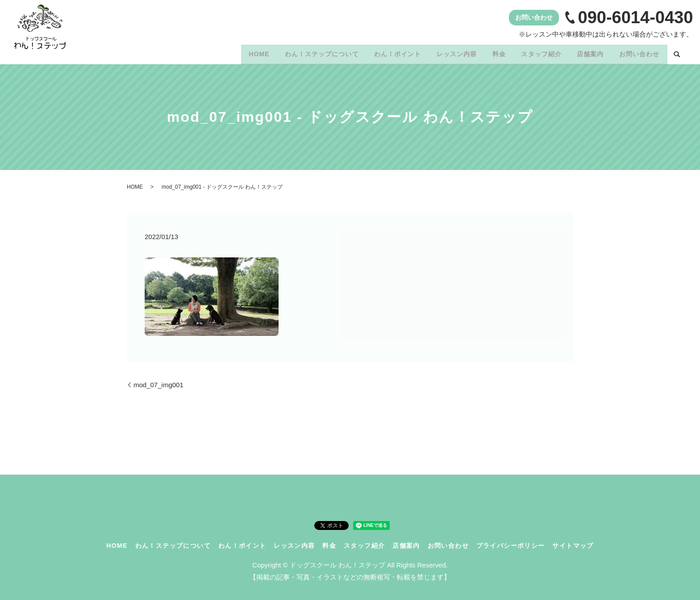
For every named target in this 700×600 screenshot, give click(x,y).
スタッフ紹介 (533, 52)
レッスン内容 (442, 52)
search (677, 53)
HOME (234, 52)
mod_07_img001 (158, 382)
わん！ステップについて (300, 52)
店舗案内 (585, 52)
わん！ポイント (379, 52)
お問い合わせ (637, 52)
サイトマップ (573, 542)
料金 (487, 52)
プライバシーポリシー (511, 542)
